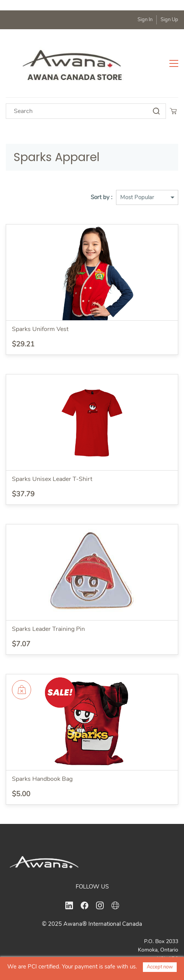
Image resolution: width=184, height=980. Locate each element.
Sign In (145, 20)
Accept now (160, 967)
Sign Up (169, 20)
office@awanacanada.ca (147, 948)
